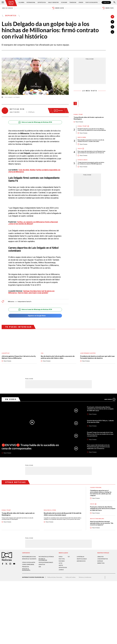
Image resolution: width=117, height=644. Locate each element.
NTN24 (61, 556)
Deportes (11, 16)
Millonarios (11, 301)
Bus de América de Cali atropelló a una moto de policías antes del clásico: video (58, 356)
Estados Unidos (82, 160)
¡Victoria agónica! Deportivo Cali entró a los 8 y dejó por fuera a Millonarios (19, 356)
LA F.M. (61, 563)
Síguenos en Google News (35, 315)
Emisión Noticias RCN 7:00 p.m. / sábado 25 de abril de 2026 (101, 421)
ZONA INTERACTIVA (103, 558)
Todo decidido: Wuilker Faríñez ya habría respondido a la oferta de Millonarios (35, 171)
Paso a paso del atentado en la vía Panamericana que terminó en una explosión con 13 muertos (91, 152)
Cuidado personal (96, 487)
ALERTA (61, 565)
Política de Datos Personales (55, 578)
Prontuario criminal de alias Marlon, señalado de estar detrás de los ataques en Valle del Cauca (101, 408)
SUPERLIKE (100, 561)
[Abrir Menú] (3, 2)
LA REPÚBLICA (81, 556)
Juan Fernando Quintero (88, 352)
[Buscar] (114, 2)
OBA (40, 568)
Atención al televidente (29, 560)
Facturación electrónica (42, 557)
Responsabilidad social (29, 556)
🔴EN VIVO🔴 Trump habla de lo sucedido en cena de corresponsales (30, 446)
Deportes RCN (42, 2)
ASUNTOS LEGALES (82, 558)
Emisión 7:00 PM (108, 8)
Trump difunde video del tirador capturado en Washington (89, 118)
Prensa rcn (26, 568)
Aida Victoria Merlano (97, 518)
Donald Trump (78, 115)
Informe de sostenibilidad (43, 560)
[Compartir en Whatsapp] (112, 32)
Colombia (21, 2)
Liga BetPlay (6, 352)
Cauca (80, 149)
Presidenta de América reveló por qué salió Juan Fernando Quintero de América (98, 356)
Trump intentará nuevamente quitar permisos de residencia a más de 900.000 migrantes (91, 164)
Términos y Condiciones (85, 578)
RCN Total (62, 558)
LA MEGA (61, 569)
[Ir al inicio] (11, 3)
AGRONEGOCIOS (81, 561)
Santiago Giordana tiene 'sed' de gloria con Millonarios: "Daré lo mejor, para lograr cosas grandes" (32, 291)
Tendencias (73, 2)
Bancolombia (82, 138)
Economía (64, 2)
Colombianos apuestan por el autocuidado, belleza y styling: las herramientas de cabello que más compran (101, 492)
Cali (42, 352)
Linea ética (42, 565)
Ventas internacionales (46, 563)
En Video (11, 399)
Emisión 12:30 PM (58, 8)
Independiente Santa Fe (25, 301)
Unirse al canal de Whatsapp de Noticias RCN (35, 122)
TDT (69, 556)
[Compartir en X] (112, 27)
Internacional (31, 2)
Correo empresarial (28, 565)
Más (110, 399)
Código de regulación (29, 563)
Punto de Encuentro (92, 2)
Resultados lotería (50, 509)
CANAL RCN (106, 2)
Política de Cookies (71, 578)
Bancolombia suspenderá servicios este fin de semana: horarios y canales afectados (91, 141)
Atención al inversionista (26, 570)
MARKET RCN (101, 563)
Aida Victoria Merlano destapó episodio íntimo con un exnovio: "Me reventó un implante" (102, 523)
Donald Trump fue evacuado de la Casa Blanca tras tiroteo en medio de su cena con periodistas (92, 130)
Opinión (81, 2)
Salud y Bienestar (54, 2)
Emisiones (7, 8)
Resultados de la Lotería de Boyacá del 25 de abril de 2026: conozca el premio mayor (62, 513)
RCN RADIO (62, 561)
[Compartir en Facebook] (112, 22)
